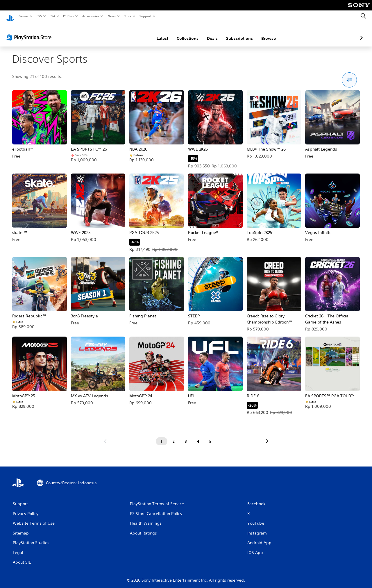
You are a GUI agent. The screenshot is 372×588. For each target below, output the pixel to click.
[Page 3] (186, 436)
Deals (181, 33)
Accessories (90, 16)
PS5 (39, 16)
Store (127, 16)
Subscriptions (209, 33)
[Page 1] (162, 436)
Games (23, 16)
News (112, 16)
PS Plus (69, 16)
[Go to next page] (267, 436)
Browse (238, 33)
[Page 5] (210, 436)
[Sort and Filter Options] (349, 75)
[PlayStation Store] (30, 32)
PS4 (52, 16)
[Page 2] (174, 436)
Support (145, 16)
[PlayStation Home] (10, 16)
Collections (157, 33)
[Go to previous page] (105, 436)
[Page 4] (198, 436)
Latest (132, 33)
